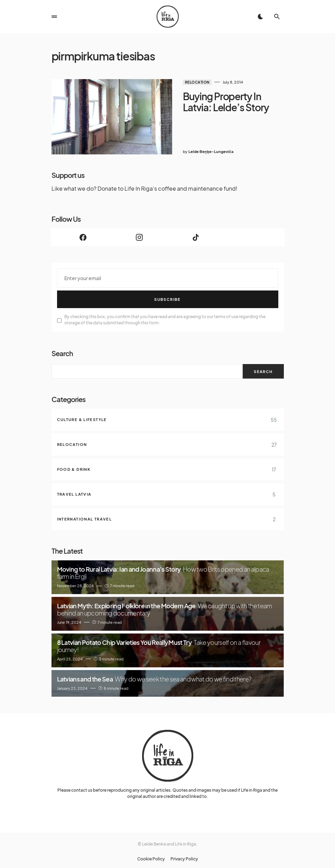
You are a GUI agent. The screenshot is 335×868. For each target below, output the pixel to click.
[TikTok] (196, 235)
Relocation (193, 82)
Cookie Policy (151, 856)
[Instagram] (139, 235)
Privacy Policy (184, 856)
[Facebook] (83, 235)
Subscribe (167, 297)
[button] (54, 17)
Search (62, 350)
